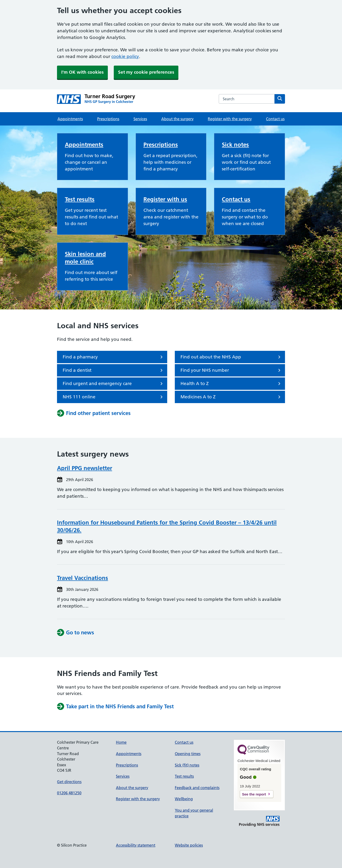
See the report (254, 794)
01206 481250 (69, 793)
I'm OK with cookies (82, 72)
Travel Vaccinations (83, 578)
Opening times (188, 754)
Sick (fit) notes (187, 765)
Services (140, 119)
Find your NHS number (231, 370)
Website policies (189, 845)
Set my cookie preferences (146, 72)
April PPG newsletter (85, 468)
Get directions (69, 782)
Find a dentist (114, 370)
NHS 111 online (114, 397)
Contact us (275, 119)
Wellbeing (184, 799)
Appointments (70, 119)
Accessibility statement (136, 845)
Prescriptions (108, 119)
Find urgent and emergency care (114, 384)
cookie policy (125, 56)
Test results (80, 199)
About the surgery (177, 119)
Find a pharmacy (114, 357)
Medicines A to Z (231, 397)
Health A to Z (231, 384)
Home (121, 742)
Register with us (165, 199)
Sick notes (235, 145)
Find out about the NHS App (231, 357)
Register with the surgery (230, 119)
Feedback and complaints (197, 788)
